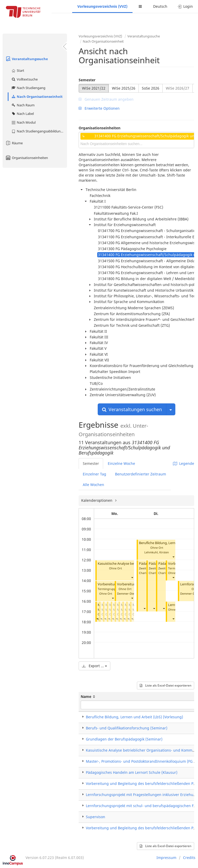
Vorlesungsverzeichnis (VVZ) (102, 6)
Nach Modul (23, 122)
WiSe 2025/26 (124, 88)
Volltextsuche (24, 79)
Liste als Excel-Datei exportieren (166, 685)
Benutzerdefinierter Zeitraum (141, 474)
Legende (184, 463)
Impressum (166, 858)
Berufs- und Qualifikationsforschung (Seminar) (127, 728)
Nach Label (22, 114)
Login (185, 6)
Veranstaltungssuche (27, 59)
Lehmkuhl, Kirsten (157, 552)
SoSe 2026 (151, 88)
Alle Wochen (93, 485)
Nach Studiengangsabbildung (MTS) (39, 131)
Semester (87, 80)
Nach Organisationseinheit (37, 97)
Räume (14, 143)
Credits (189, 858)
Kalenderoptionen (97, 500)
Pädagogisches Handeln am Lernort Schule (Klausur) (132, 772)
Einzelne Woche (121, 463)
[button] (132, 578)
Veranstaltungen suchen (132, 409)
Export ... (94, 666)
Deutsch (160, 6)
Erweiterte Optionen (99, 108)
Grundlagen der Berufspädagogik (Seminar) (124, 739)
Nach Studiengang (28, 88)
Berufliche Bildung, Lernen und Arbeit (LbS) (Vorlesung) (134, 717)
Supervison (96, 817)
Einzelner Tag (94, 474)
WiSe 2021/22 (94, 88)
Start (18, 70)
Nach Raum (23, 105)
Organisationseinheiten (27, 158)
